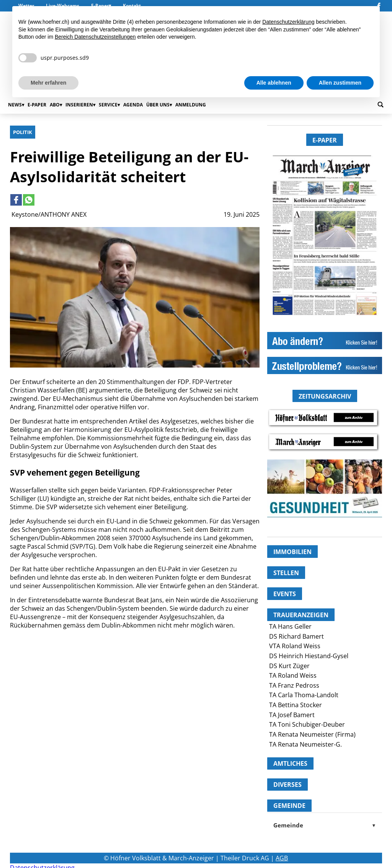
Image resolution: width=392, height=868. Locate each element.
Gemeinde (325, 825)
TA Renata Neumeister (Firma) (312, 734)
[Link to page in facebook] (16, 200)
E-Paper (37, 105)
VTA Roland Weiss (295, 646)
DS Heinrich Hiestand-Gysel (309, 656)
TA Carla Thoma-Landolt (304, 695)
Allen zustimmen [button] (340, 83)
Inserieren (79, 105)
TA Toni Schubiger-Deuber (307, 724)
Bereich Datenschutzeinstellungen (95, 37)
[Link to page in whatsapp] (29, 200)
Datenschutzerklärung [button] (288, 22)
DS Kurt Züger (289, 666)
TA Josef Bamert (292, 715)
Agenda (133, 105)
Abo (55, 105)
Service (108, 105)
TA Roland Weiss (293, 675)
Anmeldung (191, 105)
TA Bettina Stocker (296, 705)
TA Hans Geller (290, 626)
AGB (282, 858)
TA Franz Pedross (294, 685)
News (15, 105)
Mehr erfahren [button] (48, 83)
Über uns (158, 105)
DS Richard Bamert (296, 636)
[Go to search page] (381, 105)
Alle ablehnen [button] (274, 83)
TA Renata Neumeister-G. (305, 744)
